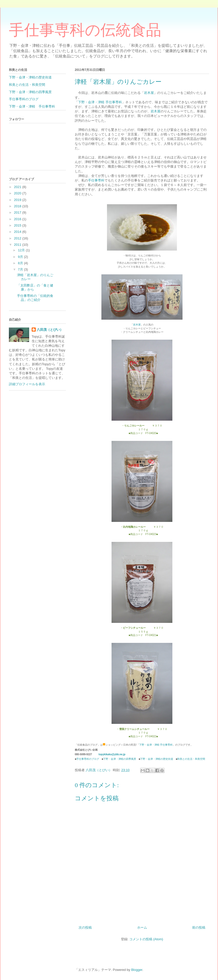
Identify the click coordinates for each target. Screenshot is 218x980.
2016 (18, 219)
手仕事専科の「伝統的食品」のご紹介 (35, 298)
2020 (18, 193)
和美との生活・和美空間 (191, 759)
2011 (18, 245)
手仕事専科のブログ (88, 759)
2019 (18, 200)
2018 (18, 206)
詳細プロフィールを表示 (27, 384)
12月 (22, 250)
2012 (18, 238)
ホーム (142, 927)
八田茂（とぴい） (50, 330)
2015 (18, 225)
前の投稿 (199, 927)
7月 (21, 269)
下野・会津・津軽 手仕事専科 (100, 102)
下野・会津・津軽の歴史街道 (157, 759)
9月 (21, 257)
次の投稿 (85, 927)
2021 (18, 187)
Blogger (137, 970)
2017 (18, 212)
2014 (18, 232)
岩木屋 (149, 93)
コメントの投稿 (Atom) (146, 939)
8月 (21, 263)
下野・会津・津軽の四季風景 (120, 759)
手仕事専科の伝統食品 (85, 30)
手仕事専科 (96, 180)
